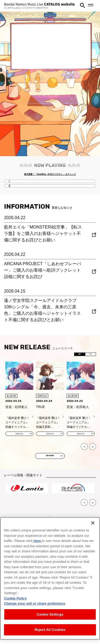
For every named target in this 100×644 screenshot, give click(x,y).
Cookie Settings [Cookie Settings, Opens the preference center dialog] (50, 614)
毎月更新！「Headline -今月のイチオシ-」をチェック (50, 175)
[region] (50, 578)
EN (88, 357)
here (37, 541)
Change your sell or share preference (35, 603)
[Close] (93, 523)
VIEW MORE (50, 461)
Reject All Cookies (50, 630)
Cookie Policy (15, 598)
